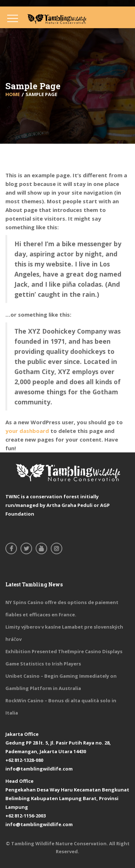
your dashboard (27, 431)
